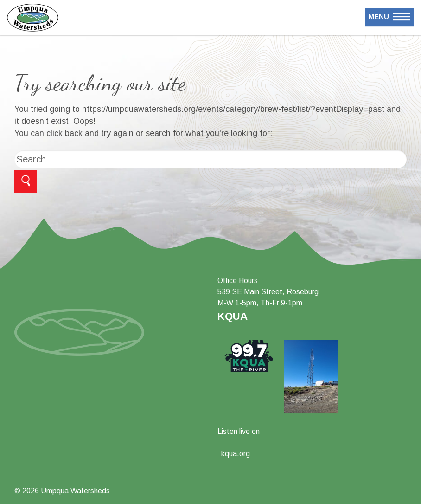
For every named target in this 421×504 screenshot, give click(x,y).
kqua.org (236, 454)
